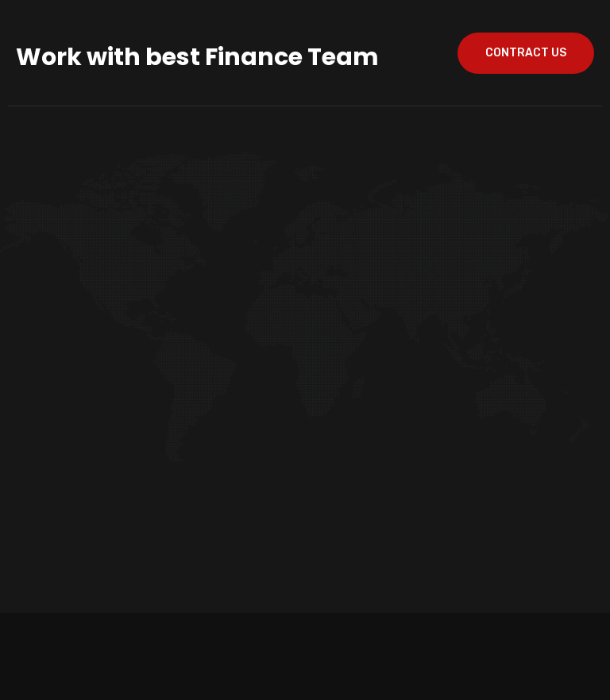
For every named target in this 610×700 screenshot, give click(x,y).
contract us (526, 53)
